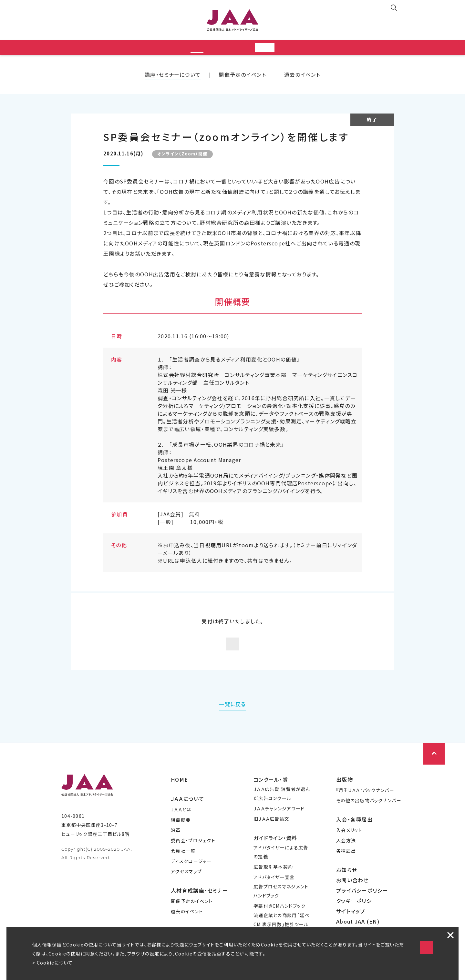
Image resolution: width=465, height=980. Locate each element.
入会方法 (346, 848)
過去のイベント (302, 76)
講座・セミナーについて (173, 76)
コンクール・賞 (271, 787)
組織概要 (181, 827)
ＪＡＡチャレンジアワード (279, 816)
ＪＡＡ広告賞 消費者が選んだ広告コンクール (282, 801)
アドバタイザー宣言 (274, 885)
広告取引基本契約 (273, 875)
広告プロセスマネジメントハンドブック (281, 899)
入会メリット (349, 838)
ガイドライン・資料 (275, 846)
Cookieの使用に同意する (368, 941)
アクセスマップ (186, 879)
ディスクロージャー (191, 869)
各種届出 (346, 858)
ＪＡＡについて (187, 807)
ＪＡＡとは (181, 817)
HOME (179, 787)
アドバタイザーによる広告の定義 (281, 860)
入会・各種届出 (354, 827)
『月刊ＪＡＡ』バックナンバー (365, 798)
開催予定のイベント (242, 76)
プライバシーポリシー (362, 898)
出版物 (345, 787)
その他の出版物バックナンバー (369, 808)
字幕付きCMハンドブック (279, 914)
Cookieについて (55, 963)
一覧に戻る (232, 712)
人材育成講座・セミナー (199, 898)
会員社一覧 (183, 858)
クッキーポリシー (357, 908)
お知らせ (347, 877)
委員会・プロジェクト (193, 848)
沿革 (176, 838)
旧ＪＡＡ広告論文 (271, 827)
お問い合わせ (352, 888)
